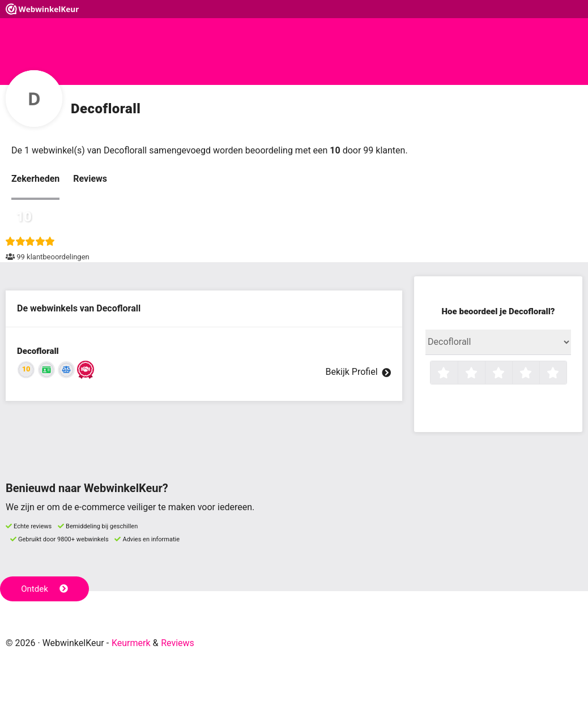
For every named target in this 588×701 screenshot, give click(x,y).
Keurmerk (131, 643)
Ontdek (44, 589)
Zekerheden (35, 179)
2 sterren (484, 374)
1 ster (456, 374)
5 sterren (565, 374)
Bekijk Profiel (358, 372)
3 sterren (511, 374)
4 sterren (538, 374)
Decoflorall (38, 351)
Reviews (90, 179)
